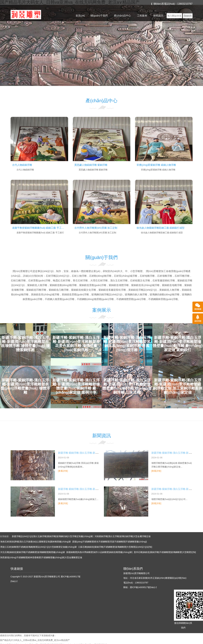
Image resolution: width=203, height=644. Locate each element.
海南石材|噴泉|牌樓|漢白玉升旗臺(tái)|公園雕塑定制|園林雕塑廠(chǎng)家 (36, 542)
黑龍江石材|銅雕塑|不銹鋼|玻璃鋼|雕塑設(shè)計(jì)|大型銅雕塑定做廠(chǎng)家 (39, 547)
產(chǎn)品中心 (122, 16)
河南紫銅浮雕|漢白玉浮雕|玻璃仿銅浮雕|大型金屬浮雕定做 (123, 536)
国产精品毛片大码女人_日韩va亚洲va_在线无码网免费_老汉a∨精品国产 (35, 640)
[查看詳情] (63, 471)
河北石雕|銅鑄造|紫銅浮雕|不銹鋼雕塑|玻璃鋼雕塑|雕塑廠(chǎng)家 (33, 552)
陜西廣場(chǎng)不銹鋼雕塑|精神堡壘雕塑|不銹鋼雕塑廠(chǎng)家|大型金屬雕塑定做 (41, 557)
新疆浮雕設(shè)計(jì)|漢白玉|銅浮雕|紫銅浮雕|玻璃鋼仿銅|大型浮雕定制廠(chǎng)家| (53, 536)
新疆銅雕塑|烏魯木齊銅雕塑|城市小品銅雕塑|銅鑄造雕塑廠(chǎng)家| (99, 552)
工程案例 (142, 16)
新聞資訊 (158, 16)
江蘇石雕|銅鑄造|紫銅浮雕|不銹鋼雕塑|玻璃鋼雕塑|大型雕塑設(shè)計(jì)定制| (115, 547)
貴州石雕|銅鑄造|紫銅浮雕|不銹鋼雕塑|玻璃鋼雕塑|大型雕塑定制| (165, 552)
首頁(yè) (80, 16)
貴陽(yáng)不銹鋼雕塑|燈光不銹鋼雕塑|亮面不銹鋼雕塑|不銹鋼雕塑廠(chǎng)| (110, 542)
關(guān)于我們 (99, 16)
